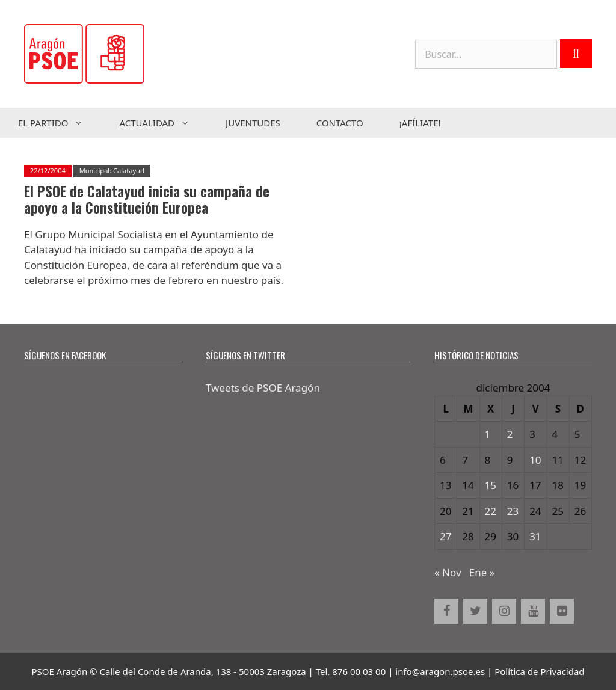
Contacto (340, 123)
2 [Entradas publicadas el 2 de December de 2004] (510, 434)
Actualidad (163, 123)
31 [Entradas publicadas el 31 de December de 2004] (535, 536)
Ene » (482, 572)
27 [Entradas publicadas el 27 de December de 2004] (445, 536)
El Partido (60, 123)
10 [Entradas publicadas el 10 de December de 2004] (535, 460)
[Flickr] (562, 611)
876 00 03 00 (359, 671)
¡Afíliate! (420, 123)
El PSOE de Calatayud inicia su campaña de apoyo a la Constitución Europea (147, 200)
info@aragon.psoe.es (440, 671)
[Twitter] (475, 611)
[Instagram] (504, 611)
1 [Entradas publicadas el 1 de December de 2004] (488, 434)
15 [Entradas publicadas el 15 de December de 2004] (491, 485)
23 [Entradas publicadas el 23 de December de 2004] (513, 511)
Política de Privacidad (539, 671)
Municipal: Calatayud (112, 171)
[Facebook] (446, 611)
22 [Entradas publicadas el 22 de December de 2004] (491, 511)
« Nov (448, 572)
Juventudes (253, 123)
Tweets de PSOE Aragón (263, 388)
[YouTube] (533, 611)
